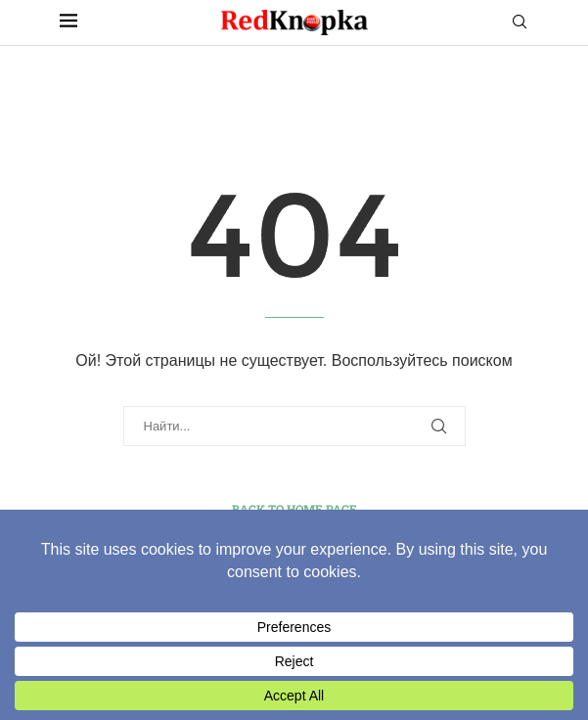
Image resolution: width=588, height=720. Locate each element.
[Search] (520, 22)
